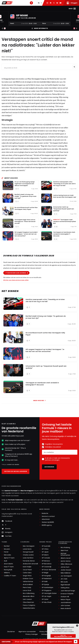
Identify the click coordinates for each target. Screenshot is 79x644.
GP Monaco (46, 561)
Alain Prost (64, 551)
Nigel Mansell (65, 585)
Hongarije (7, 79)
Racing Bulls (8, 570)
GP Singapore (47, 590)
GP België (45, 573)
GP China (45, 549)
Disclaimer (11, 632)
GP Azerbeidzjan (47, 588)
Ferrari (6, 552)
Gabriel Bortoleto (29, 608)
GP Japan (45, 552)
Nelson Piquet (66, 600)
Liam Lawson (27, 599)
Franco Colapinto (29, 605)
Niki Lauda (64, 582)
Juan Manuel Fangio (68, 591)
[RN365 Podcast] (31, 3)
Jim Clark (64, 579)
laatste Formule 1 (11, 491)
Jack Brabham (66, 603)
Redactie (45, 513)
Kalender (38, 9)
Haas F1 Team (9, 567)
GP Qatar (45, 599)
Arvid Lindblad (28, 585)
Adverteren (46, 519)
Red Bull (7, 546)
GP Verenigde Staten (49, 593)
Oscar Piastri (27, 570)
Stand (47, 9)
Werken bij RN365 (48, 522)
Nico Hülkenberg (29, 593)
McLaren (7, 549)
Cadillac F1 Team (10, 576)
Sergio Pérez (27, 576)
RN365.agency (47, 525)
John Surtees (65, 606)
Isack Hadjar (27, 567)
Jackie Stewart (66, 570)
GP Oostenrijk (47, 567)
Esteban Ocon (28, 579)
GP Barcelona (47, 564)
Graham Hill (65, 597)
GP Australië (46, 546)
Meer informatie (40, 28)
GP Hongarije (46, 576)
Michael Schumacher (65, 554)
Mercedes (7, 555)
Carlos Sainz (27, 573)
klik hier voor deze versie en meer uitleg (16, 280)
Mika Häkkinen (66, 573)
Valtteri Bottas (28, 582)
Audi (5, 561)
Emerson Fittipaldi (67, 594)
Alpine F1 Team (9, 558)
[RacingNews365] (39, 624)
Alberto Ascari (66, 558)
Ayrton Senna (66, 561)
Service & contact (48, 516)
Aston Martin (8, 564)
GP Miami (45, 555)
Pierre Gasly (27, 588)
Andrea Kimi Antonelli (30, 564)
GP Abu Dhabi (47, 602)
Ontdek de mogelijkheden (16, 471)
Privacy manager (32, 634)
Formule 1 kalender (16, 500)
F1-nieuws (12, 9)
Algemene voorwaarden (27, 632)
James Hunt (65, 567)
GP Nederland (47, 579)
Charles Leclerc (28, 555)
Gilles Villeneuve (66, 564)
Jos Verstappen (66, 576)
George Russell (28, 552)
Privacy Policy (44, 632)
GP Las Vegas (46, 596)
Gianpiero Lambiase (26, 146)
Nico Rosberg (65, 548)
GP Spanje (45, 585)
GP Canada (46, 558)
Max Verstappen (25, 9)
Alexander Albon (29, 596)
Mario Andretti (66, 608)
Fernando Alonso (29, 561)
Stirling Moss (65, 588)
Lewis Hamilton (28, 558)
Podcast (55, 9)
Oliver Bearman (28, 602)
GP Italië (45, 582)
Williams (7, 573)
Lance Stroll (27, 590)
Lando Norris (27, 549)
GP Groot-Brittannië (49, 570)
